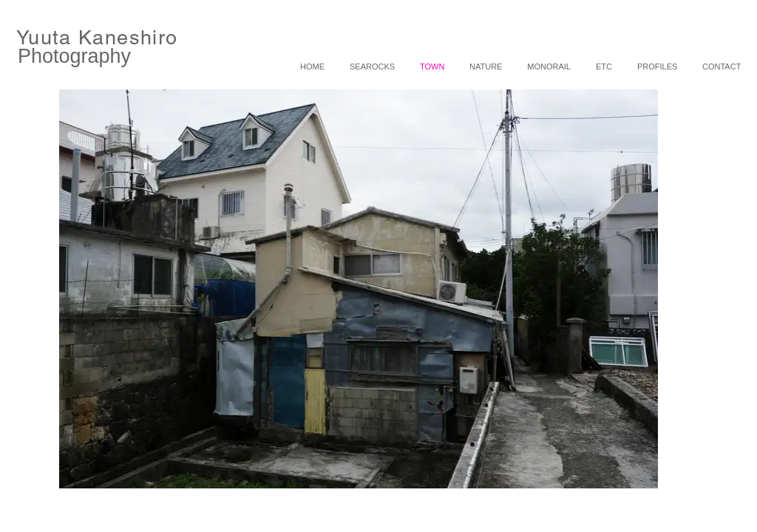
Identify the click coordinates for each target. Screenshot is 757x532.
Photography (74, 56)
